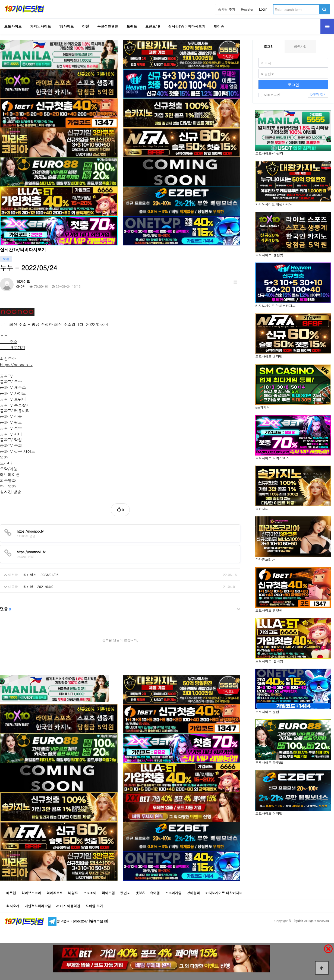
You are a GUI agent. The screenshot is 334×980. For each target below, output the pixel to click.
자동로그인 (269, 95)
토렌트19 (153, 26)
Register (247, 9)
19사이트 (67, 26)
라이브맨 (108, 893)
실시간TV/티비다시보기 (187, 26)
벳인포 (125, 893)
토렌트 (132, 26)
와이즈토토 (55, 893)
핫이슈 (219, 26)
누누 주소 (9, 341)
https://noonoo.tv (16, 364)
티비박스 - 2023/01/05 (41, 575)
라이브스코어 (31, 893)
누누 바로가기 (13, 347)
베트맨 (11, 893)
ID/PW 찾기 (318, 94)
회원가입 (300, 46)
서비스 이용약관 (68, 906)
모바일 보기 (94, 906)
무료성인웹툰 (108, 26)
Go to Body (0, 0)
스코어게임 (173, 893)
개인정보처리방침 (38, 906)
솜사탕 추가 (226, 9)
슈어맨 (155, 893)
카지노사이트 (40, 26)
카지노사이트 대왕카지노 (224, 893)
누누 (4, 336)
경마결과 (193, 893)
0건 (21, 286)
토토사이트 (13, 26)
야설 (86, 26)
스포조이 (90, 893)
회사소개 (13, 906)
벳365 (140, 893)
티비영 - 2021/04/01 (39, 587)
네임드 (73, 893)
